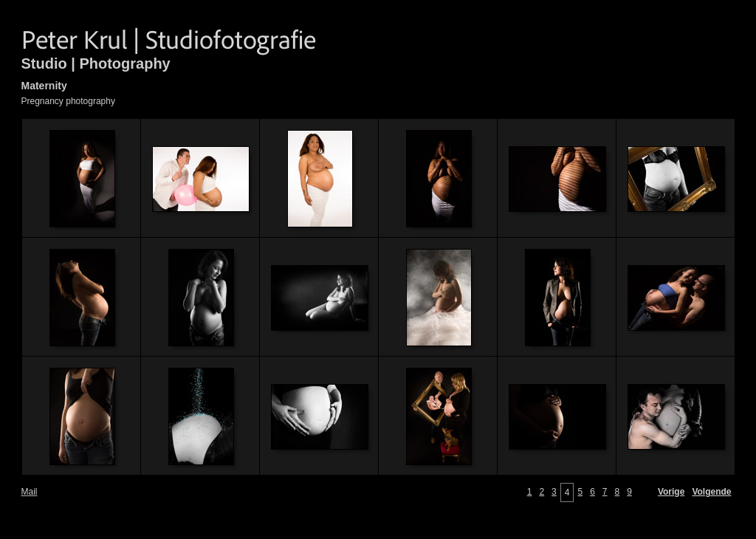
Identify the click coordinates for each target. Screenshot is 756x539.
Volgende (711, 492)
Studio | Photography (96, 63)
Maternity (44, 86)
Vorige (671, 492)
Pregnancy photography (68, 101)
